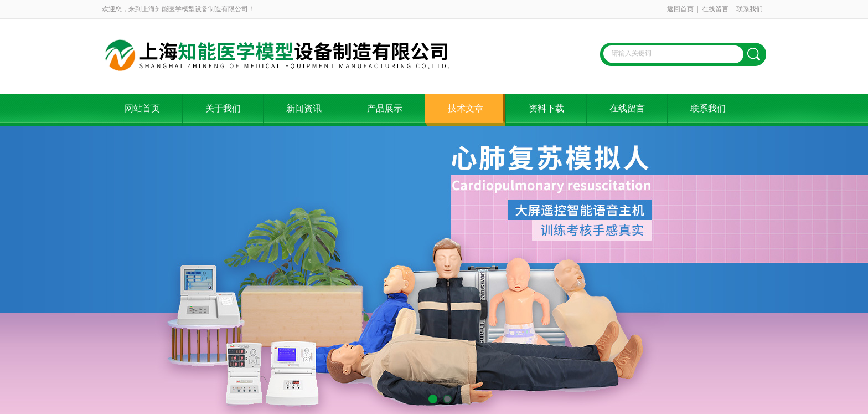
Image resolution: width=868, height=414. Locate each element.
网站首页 (142, 108)
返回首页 (680, 9)
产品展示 (385, 108)
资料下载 (546, 108)
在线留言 (715, 9)
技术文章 (466, 108)
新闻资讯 (304, 108)
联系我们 (750, 9)
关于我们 (223, 108)
